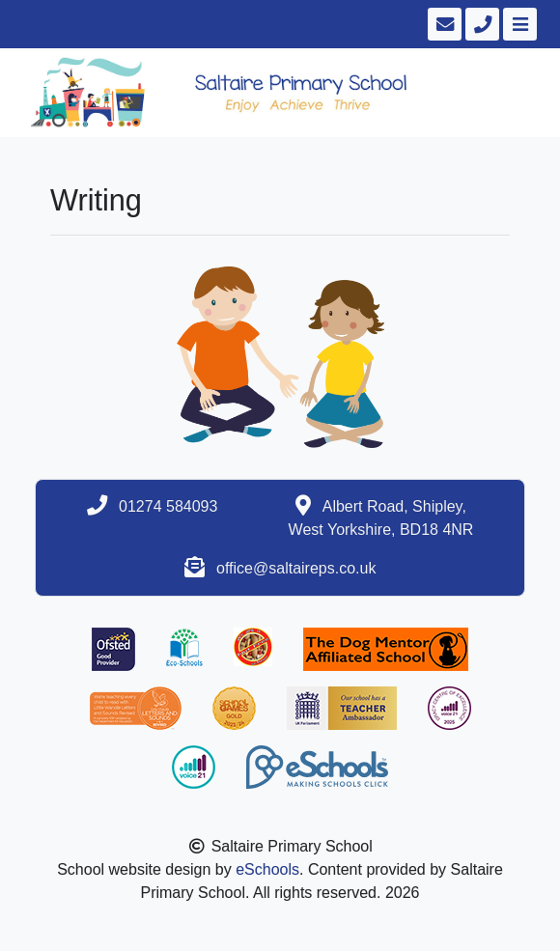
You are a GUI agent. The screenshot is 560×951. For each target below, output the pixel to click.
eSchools (267, 869)
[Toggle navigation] (518, 24)
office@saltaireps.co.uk (296, 568)
